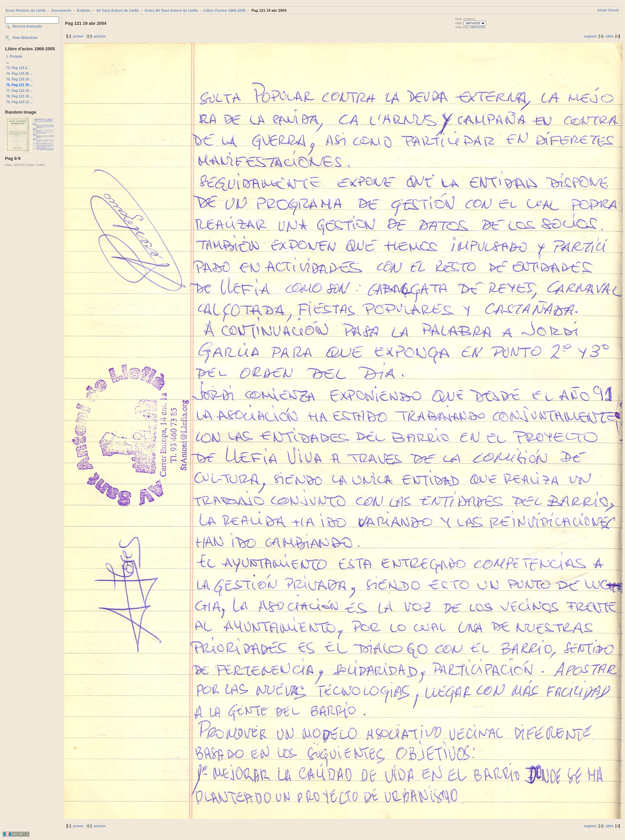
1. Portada (14, 56)
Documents (61, 10)
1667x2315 (478, 27)
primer (78, 36)
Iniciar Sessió (608, 10)
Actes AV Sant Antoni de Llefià (171, 10)
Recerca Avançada (27, 26)
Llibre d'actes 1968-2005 (225, 10)
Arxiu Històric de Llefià (25, 10)
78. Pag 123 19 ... (19, 96)
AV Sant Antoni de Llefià (117, 10)
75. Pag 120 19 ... (19, 79)
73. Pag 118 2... (18, 68)
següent (590, 36)
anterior (100, 36)
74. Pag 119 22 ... (19, 74)
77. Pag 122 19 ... (19, 91)
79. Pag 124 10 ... (19, 102)
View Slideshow (25, 38)
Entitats (84, 10)
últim (610, 36)
